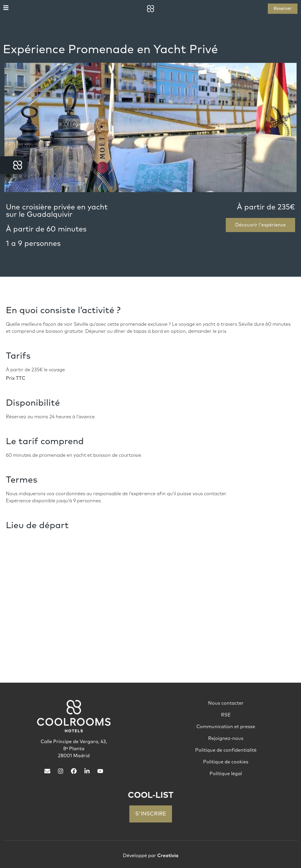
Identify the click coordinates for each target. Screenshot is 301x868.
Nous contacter (226, 703)
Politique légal (226, 774)
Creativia (168, 856)
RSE (226, 715)
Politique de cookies (226, 762)
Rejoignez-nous (226, 738)
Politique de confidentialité (226, 750)
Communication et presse (226, 727)
